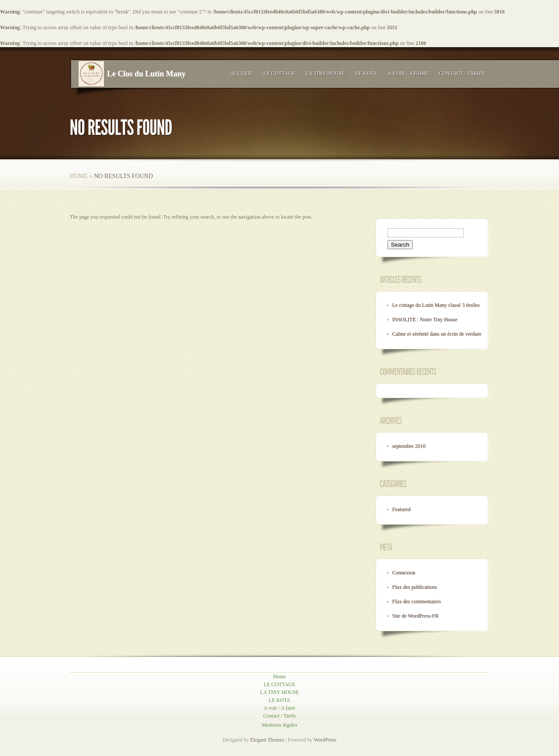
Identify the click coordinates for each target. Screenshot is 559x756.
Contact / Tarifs (462, 73)
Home (79, 176)
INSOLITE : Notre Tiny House (425, 320)
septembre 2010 (409, 446)
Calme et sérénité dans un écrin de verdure (437, 334)
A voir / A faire (408, 73)
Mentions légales (279, 725)
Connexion (404, 573)
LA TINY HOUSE (325, 73)
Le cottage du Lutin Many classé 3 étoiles (436, 305)
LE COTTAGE (279, 73)
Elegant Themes (267, 740)
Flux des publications (415, 587)
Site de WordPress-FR (415, 616)
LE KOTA (366, 73)
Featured (401, 509)
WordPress (325, 740)
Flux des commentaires (416, 601)
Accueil (242, 73)
